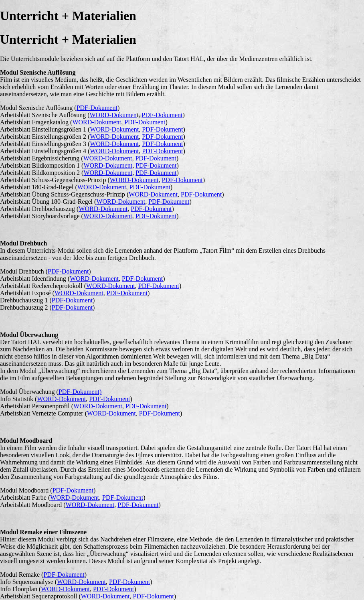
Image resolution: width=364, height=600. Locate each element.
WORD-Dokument (97, 122)
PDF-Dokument (97, 108)
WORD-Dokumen (113, 115)
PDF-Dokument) (80, 392)
